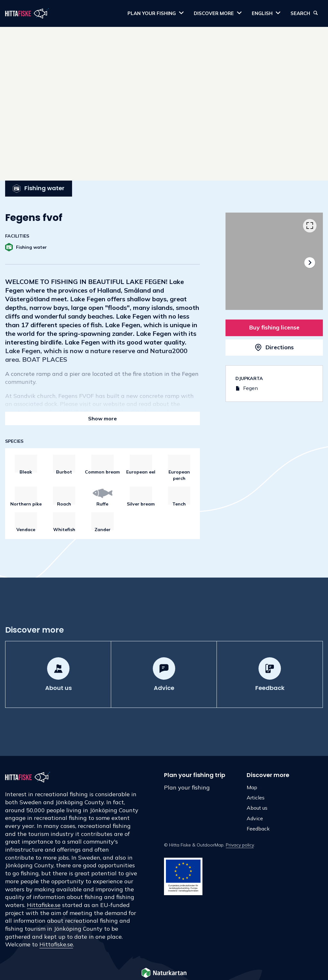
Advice (255, 818)
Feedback (258, 829)
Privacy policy (240, 845)
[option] (274, 261)
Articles (256, 798)
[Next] (310, 263)
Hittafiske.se (44, 905)
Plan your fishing (187, 787)
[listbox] (274, 261)
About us (257, 808)
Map (252, 787)
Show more (102, 418)
